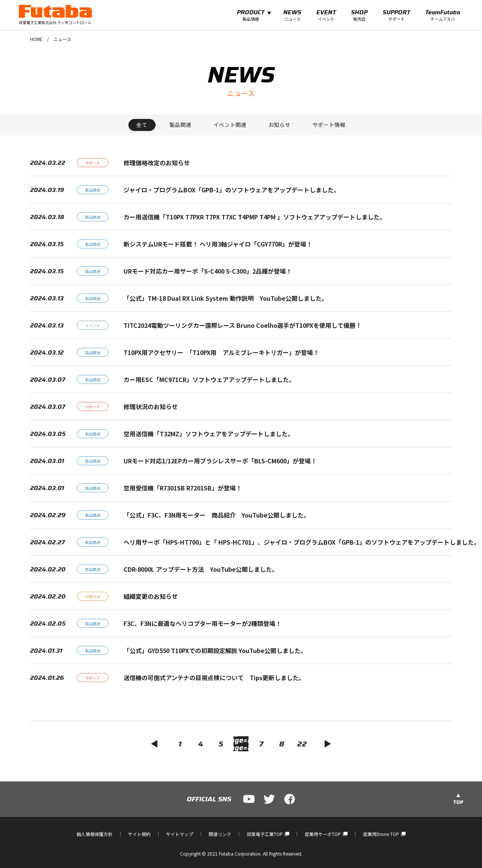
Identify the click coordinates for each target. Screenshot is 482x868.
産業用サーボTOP (326, 834)
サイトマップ (180, 834)
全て (142, 125)
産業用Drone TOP (384, 834)
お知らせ (280, 125)
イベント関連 (230, 125)
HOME (36, 39)
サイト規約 (139, 834)
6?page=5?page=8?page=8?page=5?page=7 (241, 744)
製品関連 (181, 125)
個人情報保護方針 (95, 834)
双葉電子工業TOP (268, 834)
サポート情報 (329, 125)
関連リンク (220, 834)
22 (302, 744)
